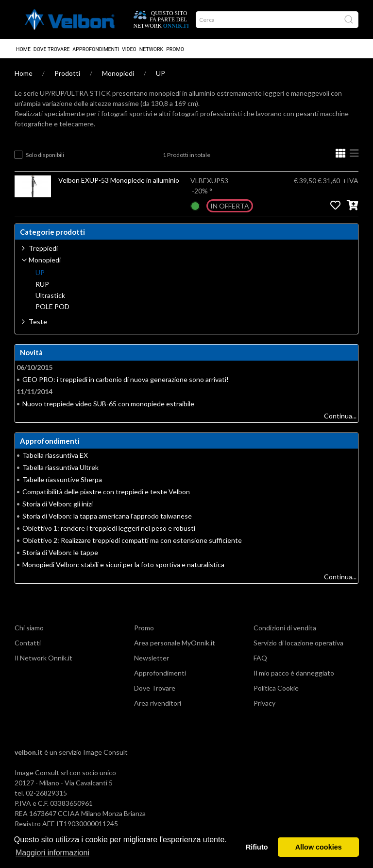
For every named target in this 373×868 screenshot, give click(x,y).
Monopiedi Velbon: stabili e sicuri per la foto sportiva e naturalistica (123, 564)
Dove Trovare (52, 49)
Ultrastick (50, 295)
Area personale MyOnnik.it (175, 643)
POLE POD (52, 307)
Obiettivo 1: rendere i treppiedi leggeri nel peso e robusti (109, 528)
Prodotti (67, 73)
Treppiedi (43, 248)
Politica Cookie (276, 688)
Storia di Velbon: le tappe (60, 552)
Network (152, 49)
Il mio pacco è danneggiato (294, 673)
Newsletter (152, 658)
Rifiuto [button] (257, 847)
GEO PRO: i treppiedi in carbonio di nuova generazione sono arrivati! (126, 379)
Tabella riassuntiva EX (55, 455)
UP (161, 73)
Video (129, 49)
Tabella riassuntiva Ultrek (60, 467)
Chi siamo (29, 628)
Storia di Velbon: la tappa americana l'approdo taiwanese (107, 516)
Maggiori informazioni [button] (52, 853)
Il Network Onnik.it (43, 658)
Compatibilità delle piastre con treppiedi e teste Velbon (106, 492)
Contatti (28, 643)
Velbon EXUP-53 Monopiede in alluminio (119, 180)
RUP (42, 284)
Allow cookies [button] (319, 847)
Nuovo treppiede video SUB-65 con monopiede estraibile (108, 404)
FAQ (260, 658)
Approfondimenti (96, 49)
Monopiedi (118, 73)
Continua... (340, 416)
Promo (175, 49)
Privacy (264, 703)
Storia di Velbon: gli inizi (58, 504)
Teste (38, 321)
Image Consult (105, 752)
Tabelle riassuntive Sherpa (62, 479)
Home (23, 49)
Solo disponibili (45, 155)
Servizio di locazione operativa (298, 643)
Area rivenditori (158, 703)
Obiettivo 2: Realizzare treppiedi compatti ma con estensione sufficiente (132, 540)
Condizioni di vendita (285, 628)
